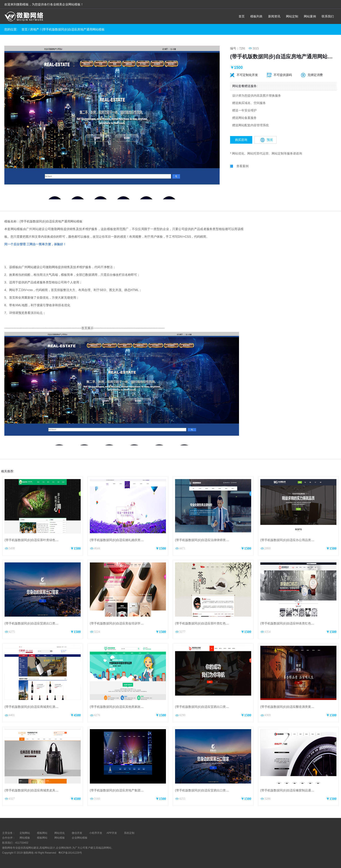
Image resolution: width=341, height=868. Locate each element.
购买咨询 (241, 140)
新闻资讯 (274, 16)
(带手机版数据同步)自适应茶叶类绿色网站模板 (36, 540)
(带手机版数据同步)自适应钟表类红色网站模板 (292, 623)
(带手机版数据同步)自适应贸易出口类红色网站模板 (210, 707)
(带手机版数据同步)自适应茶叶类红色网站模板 (206, 623)
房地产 (35, 29)
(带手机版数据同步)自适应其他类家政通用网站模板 (124, 707)
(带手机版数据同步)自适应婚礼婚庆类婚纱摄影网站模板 (127, 540)
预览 (267, 140)
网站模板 (25, 838)
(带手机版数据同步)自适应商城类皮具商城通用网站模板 (42, 790)
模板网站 (42, 838)
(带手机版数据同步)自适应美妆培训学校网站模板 (123, 623)
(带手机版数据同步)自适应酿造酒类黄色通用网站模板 (296, 707)
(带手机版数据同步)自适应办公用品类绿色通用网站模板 (298, 540)
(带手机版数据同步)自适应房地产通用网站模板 (73, 29)
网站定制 (292, 16)
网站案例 (310, 16)
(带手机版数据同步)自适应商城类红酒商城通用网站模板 (42, 707)
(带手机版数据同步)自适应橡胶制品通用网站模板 (293, 790)
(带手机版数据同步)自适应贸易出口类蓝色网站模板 (39, 623)
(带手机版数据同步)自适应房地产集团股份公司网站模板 (127, 790)
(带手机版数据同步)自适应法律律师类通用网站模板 (210, 540)
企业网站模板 (80, 838)
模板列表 (256, 16)
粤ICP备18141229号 (71, 853)
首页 (242, 16)
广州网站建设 (35, 229)
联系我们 (328, 16)
